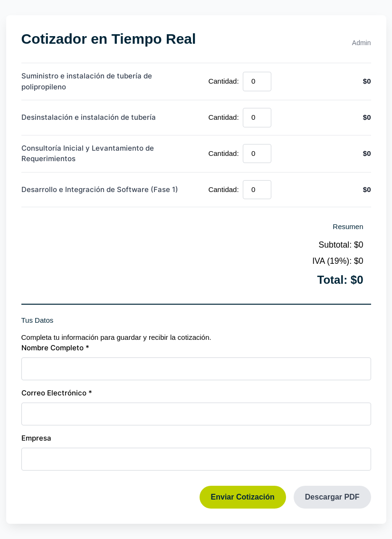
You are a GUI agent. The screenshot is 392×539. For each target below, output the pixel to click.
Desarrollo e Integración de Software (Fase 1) (100, 189)
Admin (362, 43)
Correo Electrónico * (57, 393)
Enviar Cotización (243, 497)
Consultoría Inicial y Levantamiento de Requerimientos (88, 154)
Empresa (36, 438)
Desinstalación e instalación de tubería (89, 117)
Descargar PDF (332, 497)
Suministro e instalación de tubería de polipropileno (87, 81)
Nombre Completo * (55, 348)
